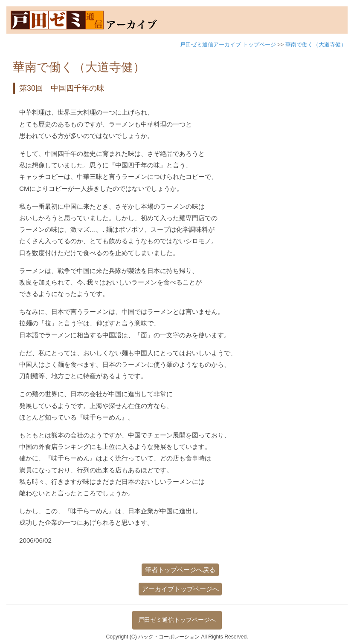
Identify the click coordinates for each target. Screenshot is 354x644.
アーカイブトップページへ (180, 589)
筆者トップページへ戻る (180, 570)
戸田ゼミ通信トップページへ (177, 620)
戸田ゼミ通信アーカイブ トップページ (228, 45)
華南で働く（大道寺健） (316, 45)
